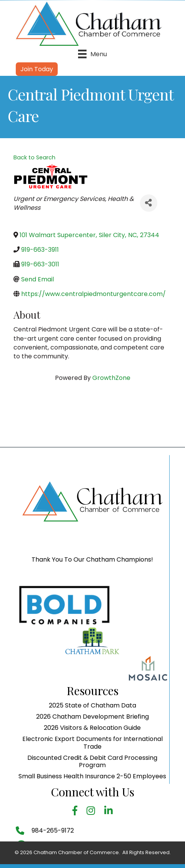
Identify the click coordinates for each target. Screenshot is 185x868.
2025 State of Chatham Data (92, 755)
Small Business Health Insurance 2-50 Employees (92, 826)
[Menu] (92, 54)
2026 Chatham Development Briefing (92, 766)
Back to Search (34, 157)
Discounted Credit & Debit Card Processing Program (92, 811)
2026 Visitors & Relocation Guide (92, 777)
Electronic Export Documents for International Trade (92, 793)
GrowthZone (111, 378)
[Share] (149, 203)
